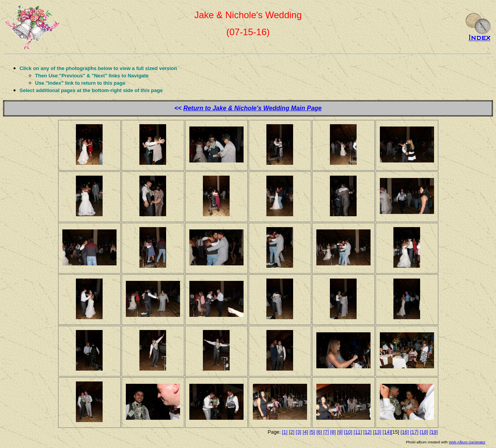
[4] (305, 432)
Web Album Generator (467, 442)
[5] (312, 432)
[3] (299, 432)
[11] (358, 432)
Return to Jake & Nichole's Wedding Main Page (252, 108)
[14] (387, 432)
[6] (319, 432)
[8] (333, 432)
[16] (404, 432)
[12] (367, 432)
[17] (414, 432)
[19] (433, 432)
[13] (377, 432)
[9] (340, 432)
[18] (424, 432)
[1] (285, 432)
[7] (326, 432)
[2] (292, 432)
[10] (348, 432)
